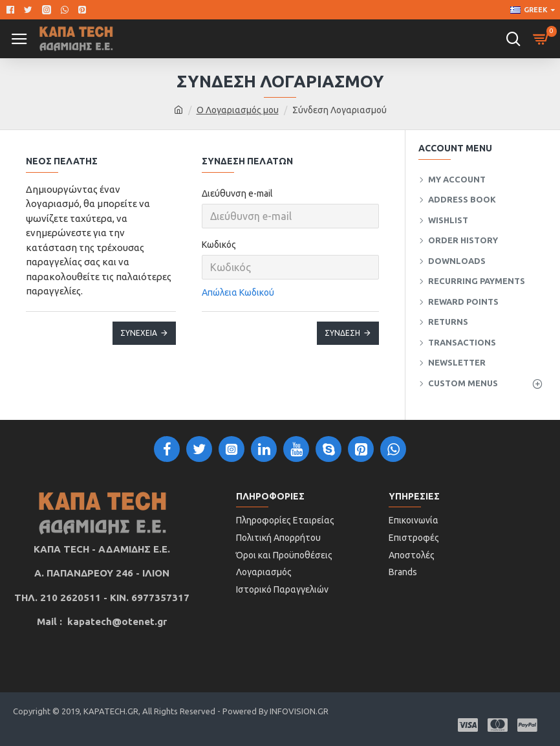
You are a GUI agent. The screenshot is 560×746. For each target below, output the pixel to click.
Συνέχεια (139, 333)
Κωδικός (219, 245)
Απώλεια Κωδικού (238, 292)
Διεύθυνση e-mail (237, 193)
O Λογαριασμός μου (238, 110)
